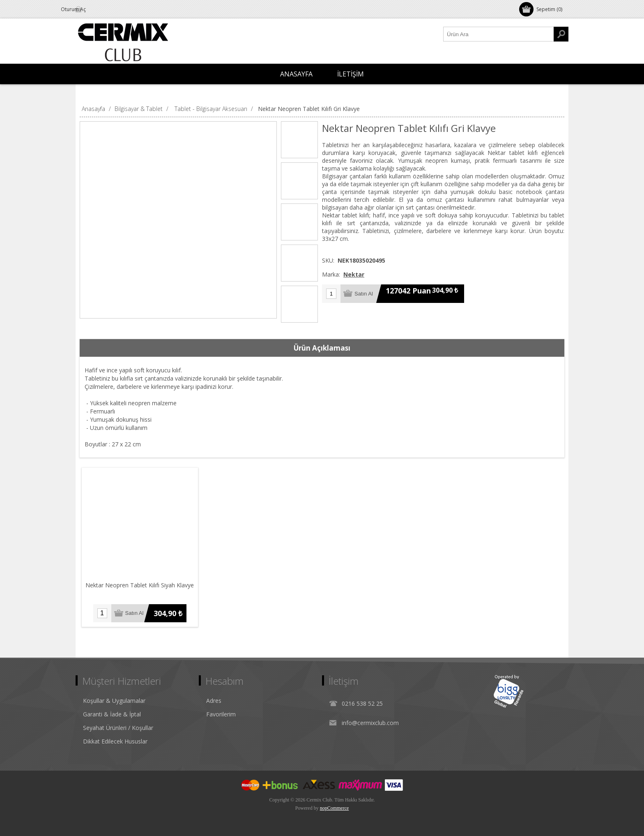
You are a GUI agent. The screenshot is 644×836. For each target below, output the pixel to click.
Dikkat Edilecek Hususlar (115, 741)
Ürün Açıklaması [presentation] (322, 348)
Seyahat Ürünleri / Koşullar (118, 728)
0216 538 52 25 (362, 703)
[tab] (322, 348)
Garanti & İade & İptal (112, 714)
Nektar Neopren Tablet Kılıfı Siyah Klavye (140, 585)
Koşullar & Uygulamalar (114, 701)
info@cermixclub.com (370, 723)
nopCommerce (335, 808)
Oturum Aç (98, 9)
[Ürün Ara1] (499, 34)
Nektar (354, 274)
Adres (214, 701)
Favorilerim (221, 714)
